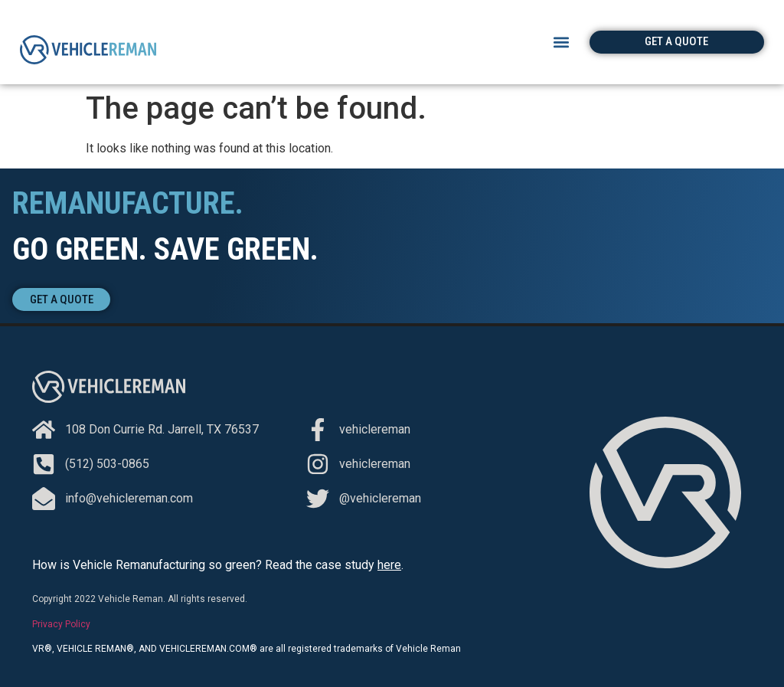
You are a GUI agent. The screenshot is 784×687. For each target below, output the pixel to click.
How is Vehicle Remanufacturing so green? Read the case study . (218, 565)
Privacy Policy (61, 624)
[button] (562, 42)
